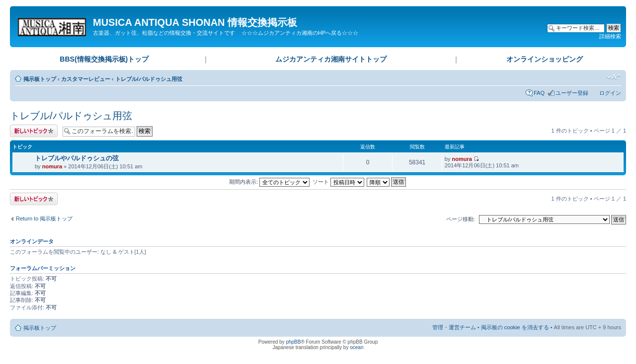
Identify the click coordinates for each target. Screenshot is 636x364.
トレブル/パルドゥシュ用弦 (149, 79)
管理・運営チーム (454, 327)
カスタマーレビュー (86, 79)
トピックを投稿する (34, 131)
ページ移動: (461, 219)
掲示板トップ (40, 79)
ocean (357, 347)
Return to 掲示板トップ (44, 218)
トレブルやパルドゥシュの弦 (77, 158)
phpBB (293, 342)
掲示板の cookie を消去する (515, 327)
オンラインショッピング (545, 59)
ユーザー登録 (572, 93)
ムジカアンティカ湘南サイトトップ (331, 59)
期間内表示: (269, 182)
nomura (52, 166)
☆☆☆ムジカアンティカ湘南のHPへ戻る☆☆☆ (300, 33)
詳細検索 (610, 36)
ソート (338, 182)
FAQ (539, 93)
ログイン (610, 93)
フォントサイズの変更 (614, 77)
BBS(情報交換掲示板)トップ (104, 59)
